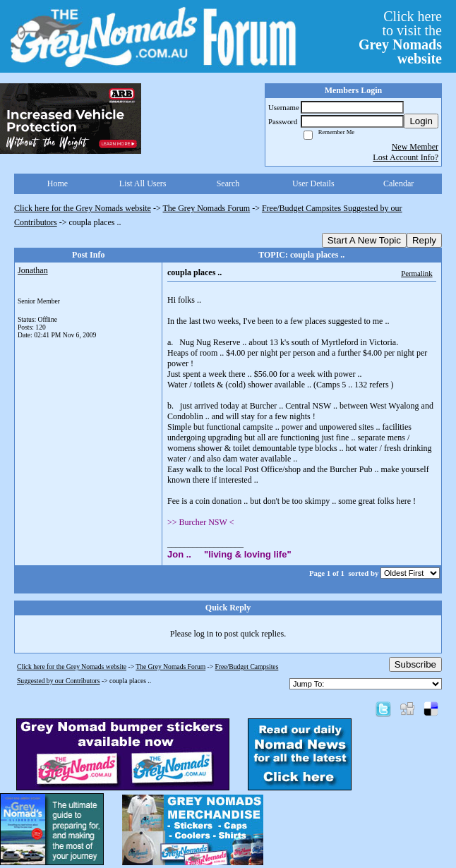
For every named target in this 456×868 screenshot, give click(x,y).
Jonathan (33, 270)
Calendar (398, 183)
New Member (415, 147)
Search (228, 183)
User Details (313, 183)
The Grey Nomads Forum (207, 208)
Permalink (416, 273)
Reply (424, 240)
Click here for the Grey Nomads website (83, 208)
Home (58, 183)
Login (421, 121)
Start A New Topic (364, 240)
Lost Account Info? (406, 157)
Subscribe (415, 664)
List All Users (143, 183)
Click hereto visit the (400, 37)
